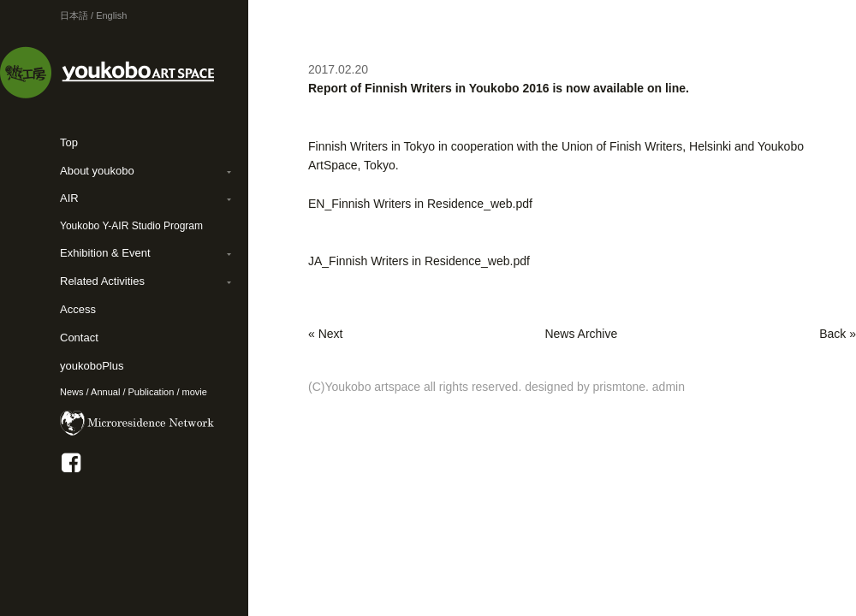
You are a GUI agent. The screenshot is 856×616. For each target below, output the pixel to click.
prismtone (619, 387)
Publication (152, 392)
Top (69, 142)
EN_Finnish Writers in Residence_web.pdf (420, 204)
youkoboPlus (92, 366)
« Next (325, 334)
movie (195, 392)
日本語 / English (93, 15)
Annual (105, 392)
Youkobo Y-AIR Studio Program (131, 226)
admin (669, 387)
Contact (79, 338)
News (72, 392)
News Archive (581, 334)
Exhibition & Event (105, 253)
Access (78, 309)
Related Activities (102, 281)
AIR (69, 198)
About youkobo (97, 171)
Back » (838, 334)
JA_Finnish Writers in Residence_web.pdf (419, 261)
